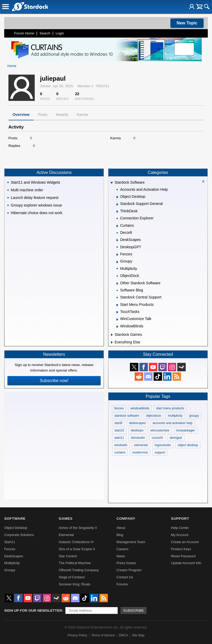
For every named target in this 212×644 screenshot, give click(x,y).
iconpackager (186, 430)
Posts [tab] (43, 115)
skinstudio (138, 438)
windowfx (121, 445)
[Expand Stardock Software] (112, 183)
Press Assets (126, 563)
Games (65, 519)
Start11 (10, 542)
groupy (194, 416)
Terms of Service (103, 635)
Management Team (131, 542)
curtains (120, 452)
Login (60, 33)
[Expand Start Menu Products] (117, 305)
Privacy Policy (77, 635)
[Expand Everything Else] (112, 342)
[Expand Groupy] (117, 262)
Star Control (68, 556)
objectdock (153, 416)
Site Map (138, 635)
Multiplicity (12, 563)
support (160, 452)
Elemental (66, 535)
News (121, 556)
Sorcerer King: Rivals (74, 584)
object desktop (188, 445)
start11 (119, 438)
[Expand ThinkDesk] (117, 212)
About (121, 528)
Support (180, 519)
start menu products (170, 408)
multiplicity (175, 416)
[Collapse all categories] (203, 181)
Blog (120, 535)
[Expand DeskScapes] (117, 240)
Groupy (10, 570)
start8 (118, 423)
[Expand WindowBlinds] (117, 327)
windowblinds (140, 408)
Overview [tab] (21, 115)
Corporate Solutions (19, 535)
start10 (119, 430)
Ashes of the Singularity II (78, 528)
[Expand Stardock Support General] (117, 204)
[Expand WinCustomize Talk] (117, 320)
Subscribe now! (54, 381)
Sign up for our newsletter (33, 610)
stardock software (127, 416)
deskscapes (137, 423)
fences (119, 408)
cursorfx (157, 438)
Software (15, 519)
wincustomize (160, 430)
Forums (122, 584)
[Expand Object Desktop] (117, 197)
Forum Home (24, 33)
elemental (141, 445)
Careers (123, 549)
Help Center (180, 528)
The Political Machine (75, 563)
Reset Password (183, 556)
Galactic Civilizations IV (76, 542)
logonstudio (163, 445)
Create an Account (185, 542)
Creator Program (129, 570)
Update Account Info (186, 563)
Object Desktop (16, 528)
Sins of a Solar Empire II (77, 549)
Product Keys (181, 549)
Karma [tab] (82, 115)
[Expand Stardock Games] (112, 335)
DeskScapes (14, 556)
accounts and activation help (172, 423)
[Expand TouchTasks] (117, 312)
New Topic (187, 23)
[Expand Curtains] (117, 226)
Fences (10, 549)
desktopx (137, 430)
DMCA (123, 635)
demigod (176, 438)
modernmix (140, 452)
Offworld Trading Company (79, 570)
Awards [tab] (62, 115)
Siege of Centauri (72, 577)
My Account (180, 535)
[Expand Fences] (117, 255)
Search (45, 33)
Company (126, 519)
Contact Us (125, 577)
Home (12, 66)
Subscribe (133, 610)
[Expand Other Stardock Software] (117, 284)
